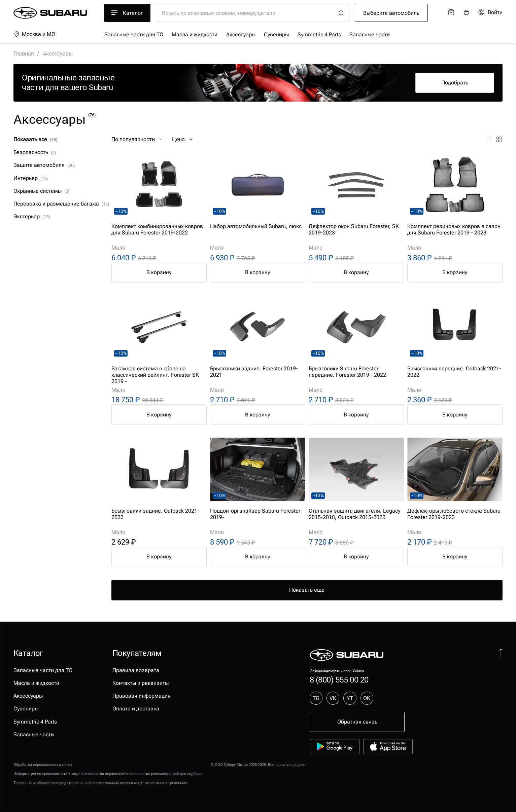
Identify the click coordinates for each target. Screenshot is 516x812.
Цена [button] (183, 139)
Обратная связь (357, 722)
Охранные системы (41, 191)
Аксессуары (241, 34)
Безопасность (35, 152)
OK (367, 698)
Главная (24, 54)
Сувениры (276, 34)
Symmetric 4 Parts (319, 34)
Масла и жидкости (195, 34)
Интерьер (31, 178)
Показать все (35, 139)
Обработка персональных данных (43, 765)
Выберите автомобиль (391, 13)
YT (350, 698)
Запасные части (370, 34)
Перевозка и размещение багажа (61, 204)
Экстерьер (32, 216)
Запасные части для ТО (134, 34)
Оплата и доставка (136, 709)
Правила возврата (136, 670)
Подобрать (455, 83)
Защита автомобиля (44, 165)
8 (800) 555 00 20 (339, 680)
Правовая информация (142, 696)
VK (333, 698)
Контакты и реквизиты (141, 683)
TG (316, 698)
